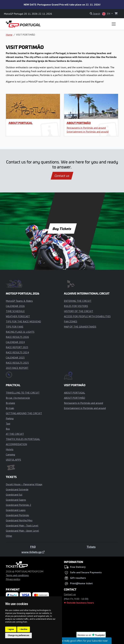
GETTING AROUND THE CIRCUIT (24, 413)
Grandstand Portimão (17, 515)
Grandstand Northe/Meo (19, 520)
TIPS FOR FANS (15, 327)
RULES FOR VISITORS (76, 306)
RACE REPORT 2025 (17, 347)
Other (9, 536)
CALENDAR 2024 (15, 342)
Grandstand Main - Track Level (22, 525)
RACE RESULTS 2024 (17, 352)
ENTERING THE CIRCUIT (78, 301)
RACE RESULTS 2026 (17, 337)
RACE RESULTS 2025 (17, 363)
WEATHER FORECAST (18, 316)
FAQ (33, 547)
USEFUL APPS (13, 460)
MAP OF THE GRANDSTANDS (80, 327)
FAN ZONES (71, 321)
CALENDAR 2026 (15, 306)
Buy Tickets (62, 229)
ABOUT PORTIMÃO (79, 123)
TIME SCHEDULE (15, 311)
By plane (10, 403)
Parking (10, 418)
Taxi (8, 424)
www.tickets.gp (33, 552)
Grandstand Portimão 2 (18, 505)
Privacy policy (13, 579)
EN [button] (106, 14)
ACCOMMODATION (16, 444)
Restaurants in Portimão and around (86, 128)
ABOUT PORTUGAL (21, 123)
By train (10, 408)
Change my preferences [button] (18, 635)
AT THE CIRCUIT (15, 434)
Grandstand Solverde (17, 489)
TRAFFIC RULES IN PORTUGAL (23, 439)
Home (9, 35)
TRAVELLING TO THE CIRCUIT (23, 393)
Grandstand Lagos (16, 510)
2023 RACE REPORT (17, 368)
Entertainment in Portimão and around (88, 132)
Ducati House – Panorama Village (24, 484)
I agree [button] (11, 629)
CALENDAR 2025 (15, 358)
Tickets (91, 547)
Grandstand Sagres (16, 500)
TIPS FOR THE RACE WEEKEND (23, 321)
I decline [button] (23, 629)
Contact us (62, 176)
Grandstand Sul (14, 495)
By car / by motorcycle (18, 398)
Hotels (10, 449)
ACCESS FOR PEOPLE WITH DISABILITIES (87, 316)
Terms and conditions (17, 575)
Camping (10, 454)
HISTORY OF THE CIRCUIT (79, 311)
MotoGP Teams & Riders (19, 301)
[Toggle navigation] (114, 24)
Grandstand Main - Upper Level (22, 531)
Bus (8, 429)
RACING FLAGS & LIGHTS (20, 332)
